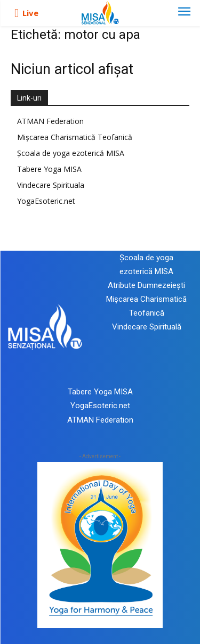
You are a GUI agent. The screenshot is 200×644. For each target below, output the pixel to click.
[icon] (17, 13)
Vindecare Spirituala (51, 185)
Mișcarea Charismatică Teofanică (75, 137)
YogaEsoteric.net (46, 201)
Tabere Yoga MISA (49, 169)
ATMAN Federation (50, 121)
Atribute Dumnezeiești (146, 285)
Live (30, 13)
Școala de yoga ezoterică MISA (71, 153)
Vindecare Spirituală (147, 327)
